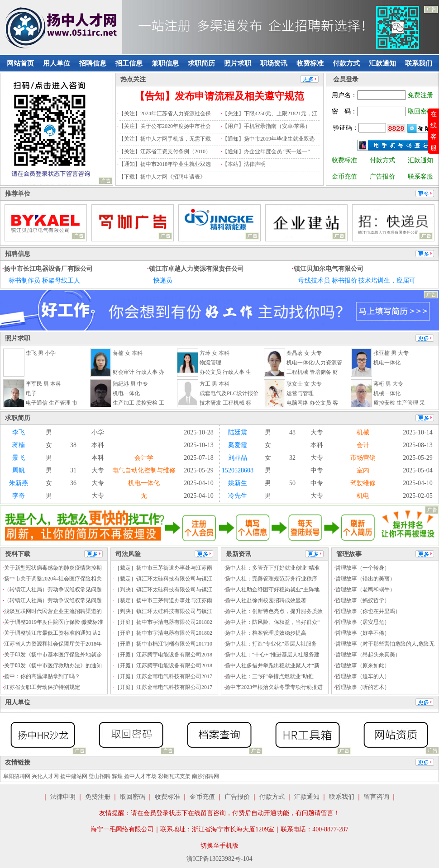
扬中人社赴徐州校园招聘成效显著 (266, 600)
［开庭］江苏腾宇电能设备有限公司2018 (163, 655)
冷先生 (238, 496)
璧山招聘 (100, 776)
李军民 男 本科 (43, 384)
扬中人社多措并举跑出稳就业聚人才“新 (272, 665)
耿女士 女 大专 (304, 384)
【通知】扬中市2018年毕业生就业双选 (165, 164)
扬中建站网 (74, 776)
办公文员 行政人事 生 (225, 372)
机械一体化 (387, 393)
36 (73, 483)
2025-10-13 (198, 445)
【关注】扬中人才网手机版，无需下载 (165, 139)
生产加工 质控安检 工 (138, 403)
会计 (363, 445)
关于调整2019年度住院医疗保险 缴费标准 (54, 622)
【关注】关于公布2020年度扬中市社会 (165, 126)
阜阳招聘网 (17, 776)
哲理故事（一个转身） (363, 568)
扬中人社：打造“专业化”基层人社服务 (271, 644)
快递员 (163, 281)
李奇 (19, 496)
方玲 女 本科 (215, 353)
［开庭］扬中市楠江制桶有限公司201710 (163, 644)
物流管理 (210, 363)
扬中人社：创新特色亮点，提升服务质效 (274, 611)
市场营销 (363, 458)
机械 (363, 432)
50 (292, 483)
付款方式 (346, 63)
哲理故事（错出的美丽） (365, 579)
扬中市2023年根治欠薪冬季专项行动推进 (274, 687)
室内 (363, 470)
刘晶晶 (238, 458)
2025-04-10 (198, 483)
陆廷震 (238, 432)
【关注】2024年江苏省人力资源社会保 (165, 113)
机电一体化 (387, 363)
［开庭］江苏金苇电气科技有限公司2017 (163, 676)
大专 (317, 432)
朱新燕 (19, 483)
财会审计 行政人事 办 (138, 372)
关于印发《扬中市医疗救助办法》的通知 (53, 665)
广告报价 (382, 177)
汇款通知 (382, 63)
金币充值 (344, 177)
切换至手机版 (219, 846)
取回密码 (420, 111)
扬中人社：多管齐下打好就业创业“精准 (272, 568)
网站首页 (20, 63)
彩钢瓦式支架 (174, 776)
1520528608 (238, 470)
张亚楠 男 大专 (391, 353)
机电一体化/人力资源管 (314, 363)
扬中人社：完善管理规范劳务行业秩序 (271, 579)
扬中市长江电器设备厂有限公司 (48, 269)
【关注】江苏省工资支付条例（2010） (165, 151)
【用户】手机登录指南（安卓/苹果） (266, 126)
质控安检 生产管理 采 (399, 403)
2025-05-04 (418, 470)
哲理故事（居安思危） (363, 622)
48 (292, 432)
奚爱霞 (238, 445)
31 (73, 470)
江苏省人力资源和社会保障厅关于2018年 (53, 644)
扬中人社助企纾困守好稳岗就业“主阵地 (272, 590)
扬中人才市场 (140, 776)
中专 (317, 470)
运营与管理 (300, 393)
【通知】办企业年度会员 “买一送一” (266, 151)
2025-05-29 (418, 458)
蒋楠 (19, 445)
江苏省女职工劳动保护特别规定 (42, 687)
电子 (31, 393)
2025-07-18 (198, 458)
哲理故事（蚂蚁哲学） (363, 600)
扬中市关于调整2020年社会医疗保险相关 (53, 579)
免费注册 (420, 95)
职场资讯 (274, 63)
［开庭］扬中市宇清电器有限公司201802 (163, 622)
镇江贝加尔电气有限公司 (329, 269)
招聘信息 (93, 63)
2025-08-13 (418, 445)
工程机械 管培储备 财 (312, 372)
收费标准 (310, 63)
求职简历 (201, 63)
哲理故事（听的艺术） (363, 687)
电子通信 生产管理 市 (52, 403)
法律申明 (63, 797)
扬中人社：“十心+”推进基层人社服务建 (272, 655)
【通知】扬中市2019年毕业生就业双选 (268, 139)
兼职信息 (165, 63)
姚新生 (238, 483)
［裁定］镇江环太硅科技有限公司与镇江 (163, 579)
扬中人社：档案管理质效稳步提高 (266, 633)
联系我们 (419, 63)
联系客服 (420, 177)
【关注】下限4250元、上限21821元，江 (270, 113)
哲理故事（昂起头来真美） (368, 655)
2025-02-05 (418, 496)
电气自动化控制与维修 (144, 470)
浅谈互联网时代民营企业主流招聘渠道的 (53, 611)
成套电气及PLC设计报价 (229, 393)
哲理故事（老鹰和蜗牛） (365, 590)
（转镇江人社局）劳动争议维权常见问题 (53, 590)
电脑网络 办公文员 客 (312, 403)
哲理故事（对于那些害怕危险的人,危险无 (385, 644)
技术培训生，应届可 (387, 281)
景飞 (19, 458)
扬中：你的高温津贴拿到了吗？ (42, 676)
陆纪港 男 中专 (130, 384)
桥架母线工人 (61, 281)
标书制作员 (24, 281)
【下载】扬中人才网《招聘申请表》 (162, 177)
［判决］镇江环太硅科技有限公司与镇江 (163, 590)
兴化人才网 (45, 776)
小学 (98, 432)
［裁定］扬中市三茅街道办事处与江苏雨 (163, 568)
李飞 (19, 432)
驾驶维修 (363, 483)
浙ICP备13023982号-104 (219, 859)
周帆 (19, 470)
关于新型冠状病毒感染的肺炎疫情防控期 (53, 568)
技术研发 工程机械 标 (225, 403)
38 (73, 445)
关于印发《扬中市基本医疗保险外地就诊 (53, 655)
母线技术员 (314, 281)
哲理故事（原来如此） (363, 665)
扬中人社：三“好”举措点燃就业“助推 (269, 676)
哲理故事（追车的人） (363, 676)
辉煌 (117, 776)
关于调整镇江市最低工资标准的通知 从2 (52, 633)
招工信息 (129, 63)
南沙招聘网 (205, 776)
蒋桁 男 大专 (388, 384)
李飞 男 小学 (41, 353)
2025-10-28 (198, 432)
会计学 (144, 458)
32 (292, 458)
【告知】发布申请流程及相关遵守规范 (219, 96)
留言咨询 (377, 797)
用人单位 (57, 63)
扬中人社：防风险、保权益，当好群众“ (272, 622)
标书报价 (344, 281)
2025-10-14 (418, 432)
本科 (98, 445)
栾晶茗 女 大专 (304, 353)
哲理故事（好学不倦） (363, 633)
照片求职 (238, 63)
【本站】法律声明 (244, 164)
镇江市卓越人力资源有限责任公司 (196, 269)
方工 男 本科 (215, 384)
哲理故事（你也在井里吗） (368, 611)
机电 (363, 496)
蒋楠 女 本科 (128, 353)
